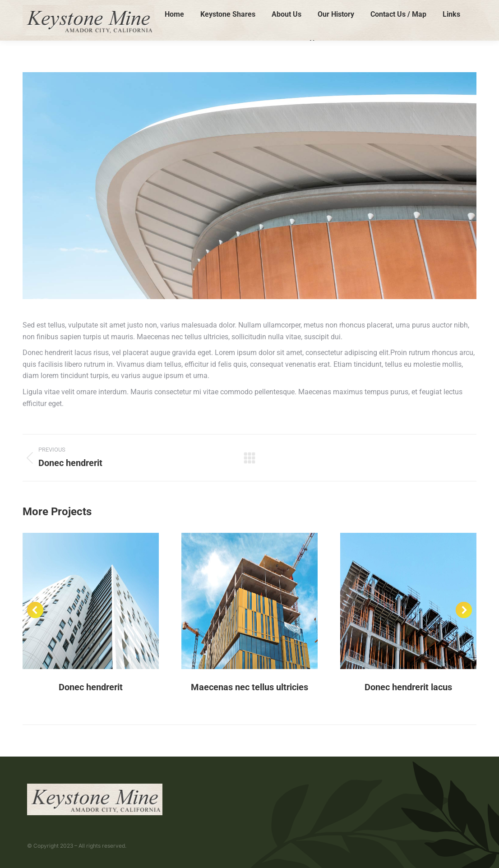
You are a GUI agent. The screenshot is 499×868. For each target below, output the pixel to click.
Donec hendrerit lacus (408, 687)
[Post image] (91, 601)
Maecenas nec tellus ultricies (249, 687)
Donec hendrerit (91, 687)
